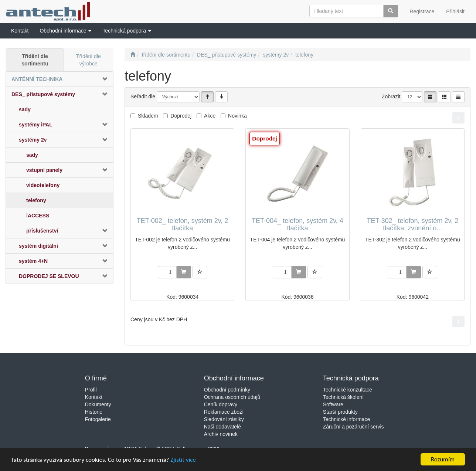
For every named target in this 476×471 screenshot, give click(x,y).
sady (25, 109)
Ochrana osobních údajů (232, 397)
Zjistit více (183, 460)
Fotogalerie (98, 419)
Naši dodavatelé (222, 427)
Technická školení (344, 397)
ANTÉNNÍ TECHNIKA (37, 79)
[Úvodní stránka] (133, 55)
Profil (91, 390)
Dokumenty (98, 404)
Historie (94, 412)
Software (333, 404)
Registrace (422, 11)
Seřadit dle (143, 96)
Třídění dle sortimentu (35, 60)
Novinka (237, 116)
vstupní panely (44, 170)
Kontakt (94, 397)
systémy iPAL (36, 125)
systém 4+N (33, 261)
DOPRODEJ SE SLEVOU (49, 276)
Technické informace (347, 419)
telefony (36, 200)
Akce (210, 116)
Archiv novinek (221, 434)
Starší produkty (340, 412)
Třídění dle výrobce (89, 60)
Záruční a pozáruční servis (353, 427)
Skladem (148, 116)
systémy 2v (33, 140)
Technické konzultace (348, 390)
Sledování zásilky (224, 419)
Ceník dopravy (221, 404)
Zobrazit (391, 96)
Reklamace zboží (224, 412)
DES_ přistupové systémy (43, 94)
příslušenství (42, 231)
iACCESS (38, 216)
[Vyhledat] (391, 11)
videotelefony (43, 185)
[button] (65, 31)
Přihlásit (455, 11)
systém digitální (38, 246)
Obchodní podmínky (227, 390)
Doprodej (181, 116)
